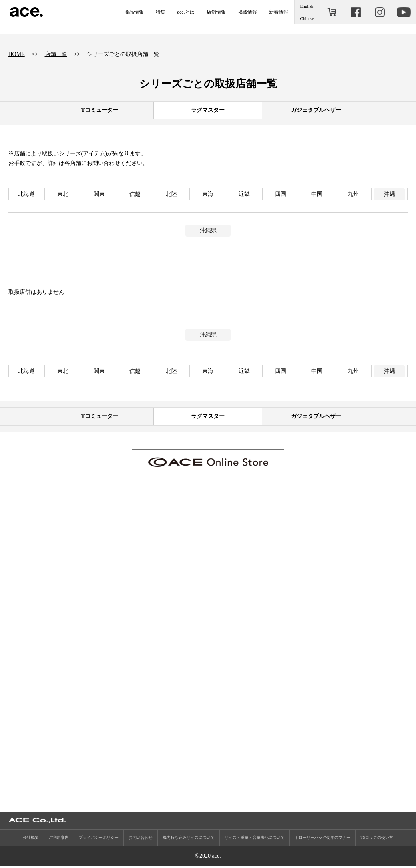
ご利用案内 (59, 839)
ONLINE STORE (332, 12)
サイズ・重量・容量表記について (255, 839)
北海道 (26, 194)
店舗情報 (216, 12)
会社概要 (31, 839)
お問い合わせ (141, 839)
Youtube (404, 12)
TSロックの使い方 (377, 839)
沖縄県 (208, 230)
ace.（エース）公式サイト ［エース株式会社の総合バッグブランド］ (26, 12)
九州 (353, 194)
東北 (63, 194)
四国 (281, 194)
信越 (135, 194)
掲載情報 (247, 12)
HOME (17, 54)
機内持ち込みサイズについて (189, 839)
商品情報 (134, 12)
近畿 (244, 194)
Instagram (380, 12)
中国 (317, 194)
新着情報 (279, 12)
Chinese (307, 18)
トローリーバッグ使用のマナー (322, 839)
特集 (161, 12)
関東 (99, 194)
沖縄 (390, 194)
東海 (208, 194)
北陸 (171, 194)
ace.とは (186, 12)
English (307, 6)
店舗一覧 (56, 54)
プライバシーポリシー (99, 839)
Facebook (356, 12)
